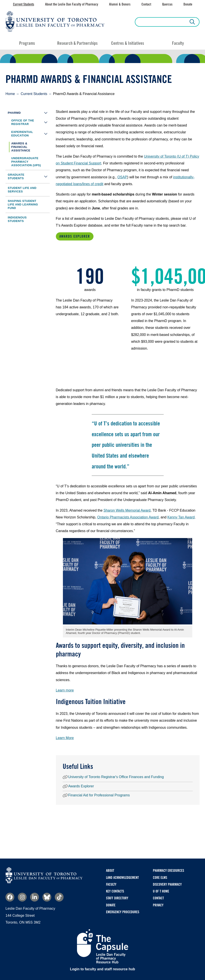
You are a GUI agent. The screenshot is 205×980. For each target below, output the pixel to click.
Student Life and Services (22, 190)
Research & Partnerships (77, 43)
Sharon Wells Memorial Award (127, 510)
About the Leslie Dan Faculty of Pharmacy (72, 4)
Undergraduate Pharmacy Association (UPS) (26, 162)
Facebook (10, 897)
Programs (27, 43)
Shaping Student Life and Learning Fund (23, 204)
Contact (146, 4)
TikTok (59, 897)
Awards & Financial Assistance (21, 147)
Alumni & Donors (120, 4)
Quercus (167, 4)
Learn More (65, 738)
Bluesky (47, 897)
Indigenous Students (17, 219)
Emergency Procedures (123, 912)
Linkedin (35, 897)
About (110, 871)
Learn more (65, 690)
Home (10, 94)
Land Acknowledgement (122, 878)
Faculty (178, 43)
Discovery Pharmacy (167, 884)
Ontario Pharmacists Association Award (128, 517)
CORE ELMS (160, 878)
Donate (188, 4)
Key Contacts (115, 891)
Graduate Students (29, 177)
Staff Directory (117, 898)
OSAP (122, 177)
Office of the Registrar (30, 122)
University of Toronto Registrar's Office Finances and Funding (116, 777)
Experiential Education (30, 134)
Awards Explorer (75, 236)
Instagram (22, 897)
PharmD (29, 113)
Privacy (158, 905)
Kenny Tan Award (181, 517)
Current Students (24, 4)
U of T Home (161, 891)
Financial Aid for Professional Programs (99, 795)
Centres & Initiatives (128, 43)
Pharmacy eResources (168, 871)
